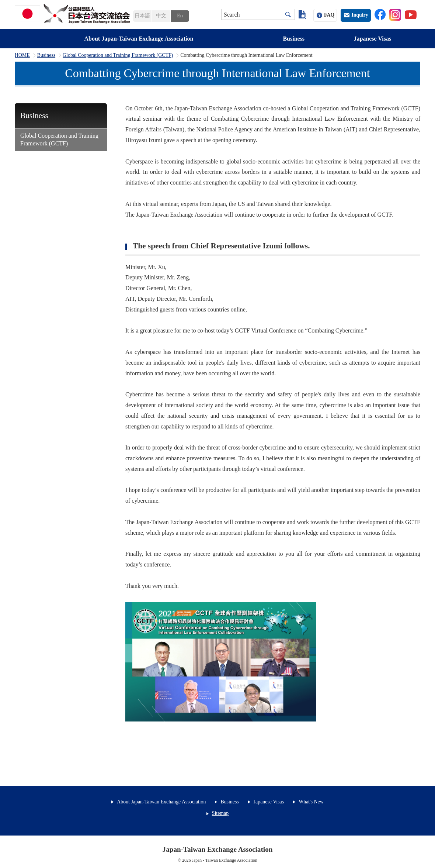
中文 (161, 16)
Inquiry (360, 15)
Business (294, 39)
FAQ (329, 15)
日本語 (142, 16)
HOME (22, 55)
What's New (311, 802)
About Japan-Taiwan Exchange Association (139, 39)
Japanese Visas (372, 39)
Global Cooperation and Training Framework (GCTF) (118, 55)
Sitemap (220, 813)
